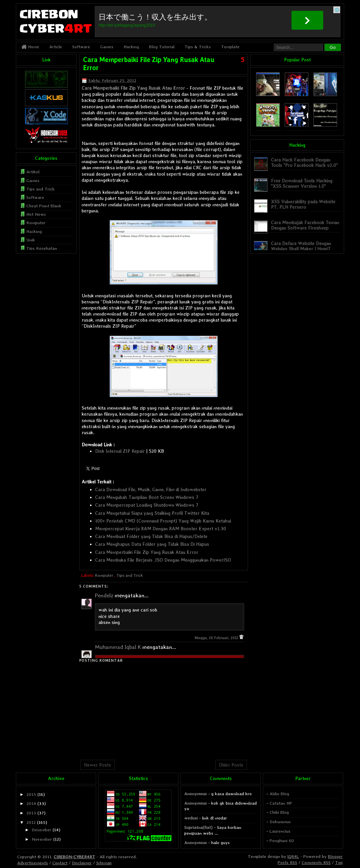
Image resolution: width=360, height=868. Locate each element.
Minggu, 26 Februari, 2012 (217, 638)
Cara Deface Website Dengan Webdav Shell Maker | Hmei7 (301, 246)
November (42, 839)
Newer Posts (98, 765)
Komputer (104, 575)
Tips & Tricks (198, 47)
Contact (60, 863)
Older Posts (231, 765)
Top (339, 862)
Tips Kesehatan (42, 248)
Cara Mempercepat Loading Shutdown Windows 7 (147, 505)
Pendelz (104, 595)
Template (230, 47)
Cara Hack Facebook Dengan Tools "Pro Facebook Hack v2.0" (304, 162)
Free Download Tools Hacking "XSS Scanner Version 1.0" (302, 183)
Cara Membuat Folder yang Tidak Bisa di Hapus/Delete (151, 536)
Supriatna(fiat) (198, 827)
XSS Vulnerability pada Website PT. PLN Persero (303, 204)
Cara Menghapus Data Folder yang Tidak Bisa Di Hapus (152, 544)
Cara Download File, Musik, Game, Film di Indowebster (151, 489)
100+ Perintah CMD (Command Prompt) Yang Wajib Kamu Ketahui (163, 521)
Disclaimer (82, 863)
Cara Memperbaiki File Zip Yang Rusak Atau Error (133, 88)
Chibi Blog (279, 812)
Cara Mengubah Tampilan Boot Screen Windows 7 (147, 497)
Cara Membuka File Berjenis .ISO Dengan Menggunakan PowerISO (163, 560)
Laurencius (280, 831)
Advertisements (33, 863)
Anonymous (196, 794)
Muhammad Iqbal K (118, 647)
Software (81, 47)
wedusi (191, 818)
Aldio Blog (279, 794)
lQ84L (293, 856)
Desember (41, 830)
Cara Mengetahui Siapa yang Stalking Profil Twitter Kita (152, 513)
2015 (31, 794)
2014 (31, 803)
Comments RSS (316, 862)
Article (56, 47)
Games (107, 47)
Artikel (33, 172)
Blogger (335, 856)
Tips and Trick (130, 575)
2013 (31, 813)
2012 (31, 822)
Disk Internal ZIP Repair (120, 451)
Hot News (36, 214)
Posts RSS (287, 862)
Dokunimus (280, 822)
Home (30, 47)
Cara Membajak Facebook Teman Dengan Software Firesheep (305, 225)
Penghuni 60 (282, 841)
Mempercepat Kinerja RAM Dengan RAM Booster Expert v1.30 (161, 529)
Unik (31, 240)
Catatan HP (281, 803)
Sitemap (104, 863)
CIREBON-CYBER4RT (74, 857)
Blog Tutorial (162, 47)
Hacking (131, 47)
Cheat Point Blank (44, 206)
